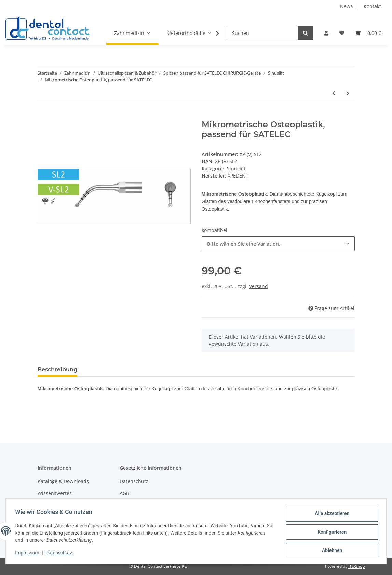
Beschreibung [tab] (57, 370)
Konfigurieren (330, 533)
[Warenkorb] (368, 33)
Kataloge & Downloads (63, 481)
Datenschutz (134, 481)
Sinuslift (236, 168)
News (346, 6)
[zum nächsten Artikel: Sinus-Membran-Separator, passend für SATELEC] (348, 93)
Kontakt (372, 6)
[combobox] (278, 244)
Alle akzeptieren (330, 515)
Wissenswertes (55, 493)
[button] (326, 33)
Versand (259, 286)
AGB (124, 493)
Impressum (29, 554)
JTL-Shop (356, 566)
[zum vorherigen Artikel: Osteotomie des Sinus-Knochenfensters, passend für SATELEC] (334, 93)
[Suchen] (262, 33)
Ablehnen (330, 551)
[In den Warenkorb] (43, 116)
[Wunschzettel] (342, 33)
